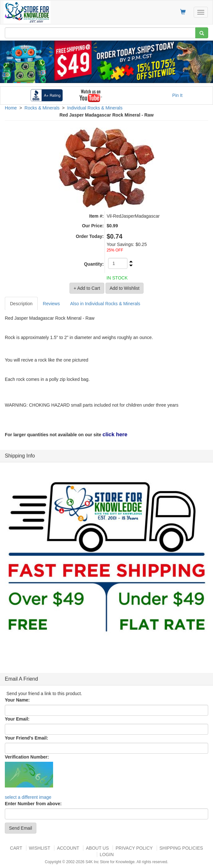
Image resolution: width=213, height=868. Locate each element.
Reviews (51, 304)
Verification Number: (27, 757)
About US (97, 848)
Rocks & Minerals (42, 108)
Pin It (177, 95)
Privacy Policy (134, 848)
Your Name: (17, 700)
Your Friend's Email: (27, 738)
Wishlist (40, 848)
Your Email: (17, 719)
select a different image (28, 797)
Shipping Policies (181, 848)
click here (115, 434)
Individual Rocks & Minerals (95, 108)
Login (107, 854)
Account (68, 848)
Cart (16, 848)
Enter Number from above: (33, 804)
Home (11, 108)
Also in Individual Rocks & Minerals (105, 304)
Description (21, 304)
